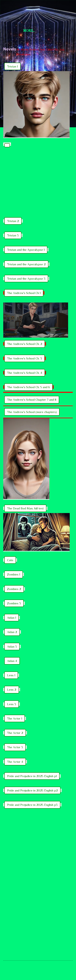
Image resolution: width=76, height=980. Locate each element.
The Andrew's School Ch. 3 (25, 358)
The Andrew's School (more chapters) (32, 412)
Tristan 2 (13, 221)
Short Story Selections (38, 10)
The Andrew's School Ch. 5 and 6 (28, 387)
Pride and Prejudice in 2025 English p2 (32, 790)
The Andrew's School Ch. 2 (25, 344)
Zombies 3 (14, 603)
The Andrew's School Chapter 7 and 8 (32, 400)
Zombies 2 (14, 589)
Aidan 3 (12, 646)
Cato (10, 560)
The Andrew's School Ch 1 (24, 293)
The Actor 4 (15, 762)
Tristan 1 (12, 66)
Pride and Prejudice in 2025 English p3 (32, 805)
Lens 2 (12, 690)
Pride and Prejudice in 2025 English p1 (32, 776)
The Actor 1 (15, 718)
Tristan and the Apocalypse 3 (26, 279)
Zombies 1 (14, 574)
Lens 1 (11, 675)
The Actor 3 (15, 747)
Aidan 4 (12, 661)
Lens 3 (12, 704)
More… (29, 31)
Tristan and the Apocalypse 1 (26, 250)
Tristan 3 (13, 235)
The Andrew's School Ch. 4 (25, 373)
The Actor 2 (15, 733)
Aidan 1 (12, 618)
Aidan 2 (12, 632)
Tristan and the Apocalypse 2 (26, 264)
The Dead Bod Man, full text (25, 508)
